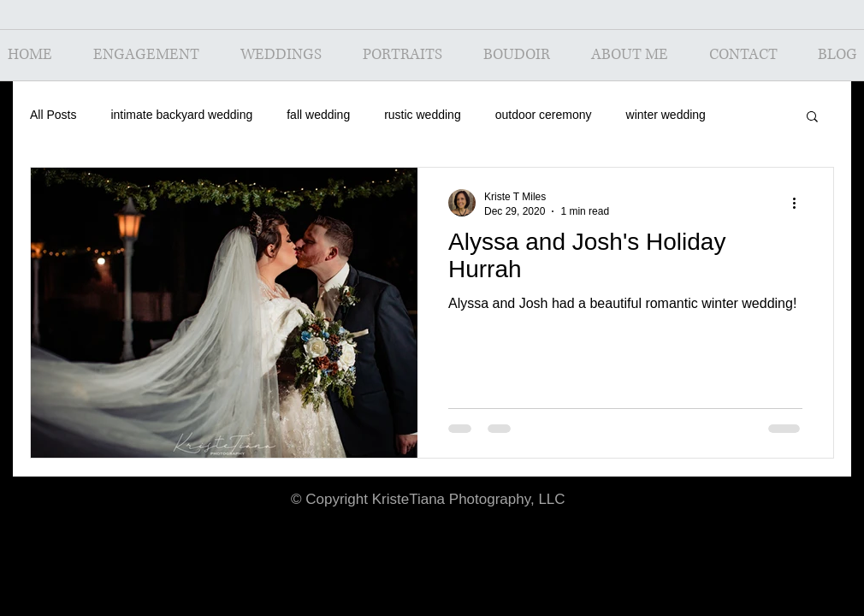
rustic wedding (423, 115)
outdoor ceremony (544, 115)
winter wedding (666, 115)
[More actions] (800, 203)
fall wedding (318, 115)
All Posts (53, 115)
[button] (812, 118)
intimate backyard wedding (181, 115)
